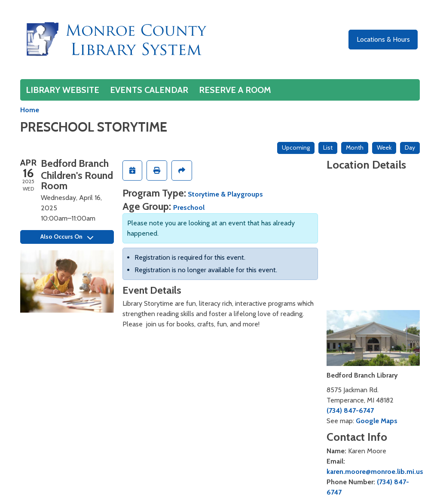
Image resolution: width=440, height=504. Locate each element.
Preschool (189, 207)
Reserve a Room (235, 90)
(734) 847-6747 (350, 410)
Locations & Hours (383, 39)
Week (384, 148)
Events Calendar (149, 90)
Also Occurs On (67, 237)
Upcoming (296, 148)
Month (355, 148)
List (328, 148)
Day (410, 148)
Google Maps (377, 421)
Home (30, 110)
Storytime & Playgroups (225, 194)
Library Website (63, 90)
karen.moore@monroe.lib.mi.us (375, 472)
